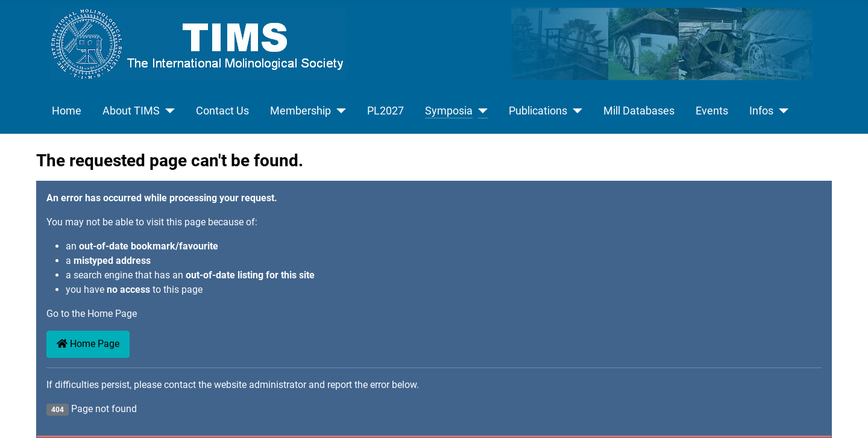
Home (67, 111)
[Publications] (575, 111)
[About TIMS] (167, 111)
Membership (300, 111)
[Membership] (338, 111)
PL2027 (385, 111)
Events (712, 111)
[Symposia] (480, 111)
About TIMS (131, 111)
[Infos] (781, 111)
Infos (761, 111)
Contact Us (222, 111)
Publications (538, 111)
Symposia (449, 111)
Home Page (88, 344)
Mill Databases (639, 111)
